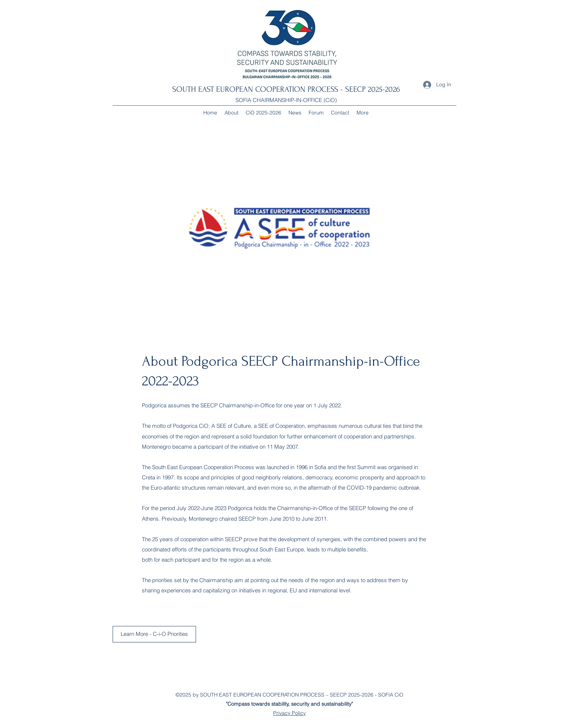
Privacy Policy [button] (289, 713)
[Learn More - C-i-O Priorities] (154, 634)
